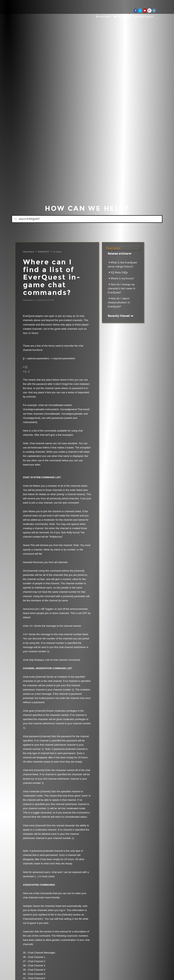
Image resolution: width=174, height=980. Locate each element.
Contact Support (144, 17)
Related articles (120, 253)
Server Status (103, 17)
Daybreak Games (28, 11)
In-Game (57, 252)
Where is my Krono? (122, 278)
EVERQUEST (44, 252)
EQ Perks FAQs (119, 272)
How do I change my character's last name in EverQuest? (122, 288)
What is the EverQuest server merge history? (122, 264)
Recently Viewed (121, 316)
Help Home (28, 252)
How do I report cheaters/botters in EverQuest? (119, 302)
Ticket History (122, 17)
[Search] (87, 219)
